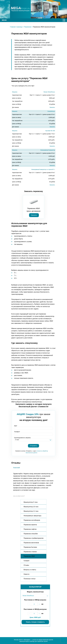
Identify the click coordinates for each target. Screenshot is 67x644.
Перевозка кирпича (30, 525)
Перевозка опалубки (31, 534)
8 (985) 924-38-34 (51, 8)
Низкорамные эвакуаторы (32, 516)
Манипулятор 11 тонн (31, 511)
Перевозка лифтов (30, 529)
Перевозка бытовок (30, 547)
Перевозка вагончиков (31, 543)
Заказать (52, 107)
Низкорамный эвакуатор (48, 150)
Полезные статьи (29, 579)
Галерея (26, 561)
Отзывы (26, 565)
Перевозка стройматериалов (34, 538)
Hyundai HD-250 (50, 131)
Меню (4, 20)
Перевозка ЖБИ (29, 556)
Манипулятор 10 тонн (31, 507)
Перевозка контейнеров (32, 520)
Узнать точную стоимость (35, 622)
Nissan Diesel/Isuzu (49, 92)
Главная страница (16, 27)
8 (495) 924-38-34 (51, 10)
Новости (26, 574)
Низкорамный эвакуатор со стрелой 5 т (43, 169)
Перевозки (28, 27)
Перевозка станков (30, 552)
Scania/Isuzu (51, 111)
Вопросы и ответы (30, 570)
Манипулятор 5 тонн (31, 502)
